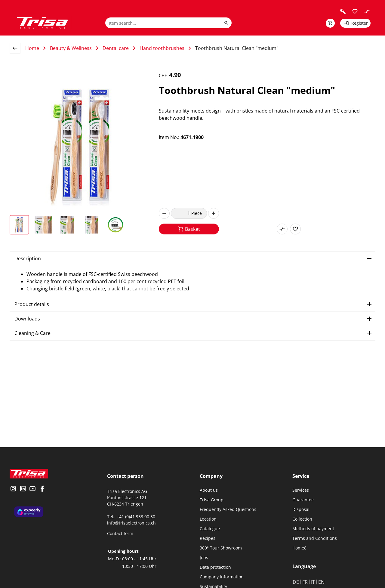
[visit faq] (343, 11)
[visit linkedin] (23, 489)
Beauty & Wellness (71, 48)
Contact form (120, 533)
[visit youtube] (32, 489)
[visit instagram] (13, 489)
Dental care (116, 48)
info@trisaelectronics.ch (131, 523)
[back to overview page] (17, 48)
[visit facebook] (42, 489)
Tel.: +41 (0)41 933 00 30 (131, 517)
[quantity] (181, 213)
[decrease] (164, 213)
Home (32, 48)
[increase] (214, 213)
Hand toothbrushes (162, 48)
